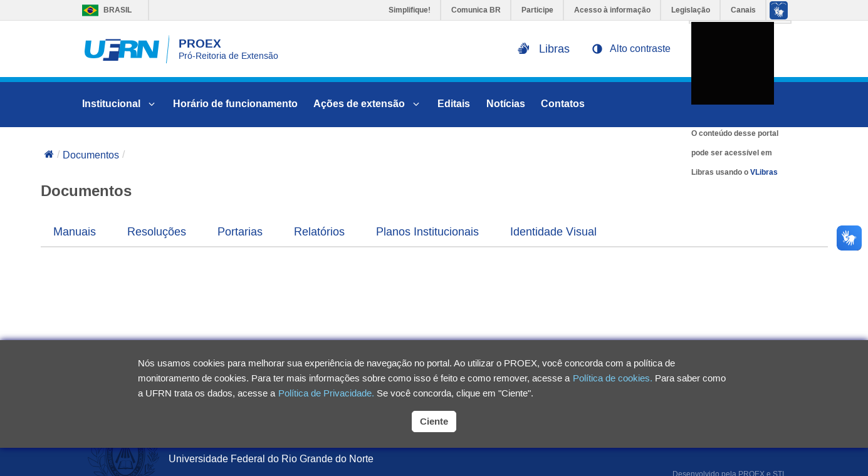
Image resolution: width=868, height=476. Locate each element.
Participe (537, 10)
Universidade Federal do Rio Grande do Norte (271, 459)
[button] (631, 49)
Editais (454, 104)
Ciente (434, 421)
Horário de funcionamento (235, 104)
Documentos (91, 155)
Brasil (104, 10)
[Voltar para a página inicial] (49, 155)
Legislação (691, 10)
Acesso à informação (612, 10)
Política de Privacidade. (326, 393)
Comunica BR (476, 10)
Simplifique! (410, 10)
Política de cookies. (613, 378)
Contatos (563, 104)
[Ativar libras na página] (543, 49)
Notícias (506, 104)
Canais (743, 10)
